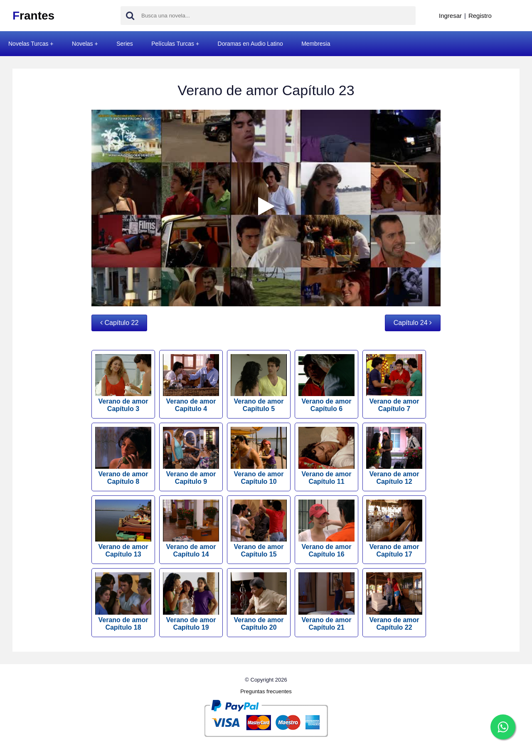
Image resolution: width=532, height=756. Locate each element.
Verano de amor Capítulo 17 (394, 529)
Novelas (83, 44)
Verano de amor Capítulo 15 (259, 529)
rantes (33, 16)
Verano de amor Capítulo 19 (191, 601)
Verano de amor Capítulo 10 (259, 456)
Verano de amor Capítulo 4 (191, 383)
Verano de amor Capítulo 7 (394, 383)
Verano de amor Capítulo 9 (191, 456)
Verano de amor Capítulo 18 (123, 601)
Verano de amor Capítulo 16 (326, 529)
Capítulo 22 (119, 323)
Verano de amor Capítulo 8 (123, 456)
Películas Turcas (173, 44)
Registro (480, 16)
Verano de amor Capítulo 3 (123, 383)
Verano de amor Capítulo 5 (259, 383)
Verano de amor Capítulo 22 (394, 601)
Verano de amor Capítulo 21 (326, 601)
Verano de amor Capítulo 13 (123, 529)
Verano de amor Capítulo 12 (394, 456)
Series (125, 44)
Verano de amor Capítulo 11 (326, 456)
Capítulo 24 (413, 323)
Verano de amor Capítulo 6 (326, 383)
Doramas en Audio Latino (250, 44)
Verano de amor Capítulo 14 (191, 529)
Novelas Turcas (28, 44)
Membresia (316, 44)
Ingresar (450, 16)
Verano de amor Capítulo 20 (259, 601)
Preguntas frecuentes (266, 691)
